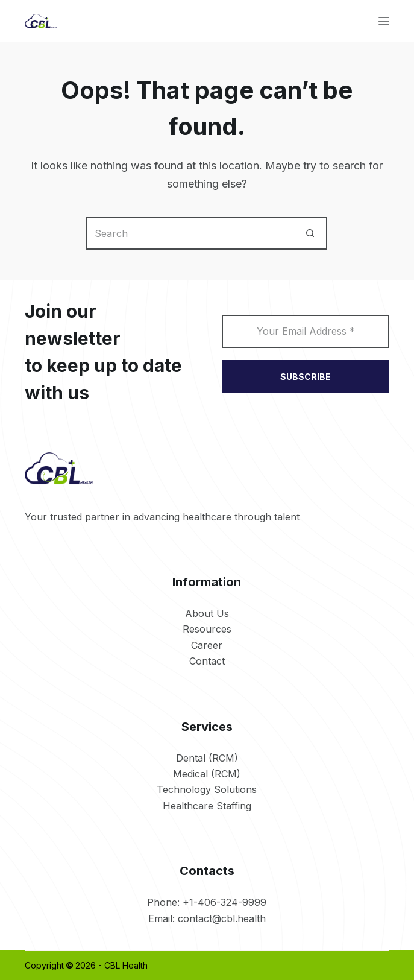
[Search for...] (190, 233)
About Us (207, 613)
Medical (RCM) (207, 774)
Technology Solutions (207, 789)
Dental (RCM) (207, 758)
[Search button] (311, 233)
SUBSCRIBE (306, 377)
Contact (207, 661)
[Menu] (384, 21)
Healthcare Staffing (207, 806)
